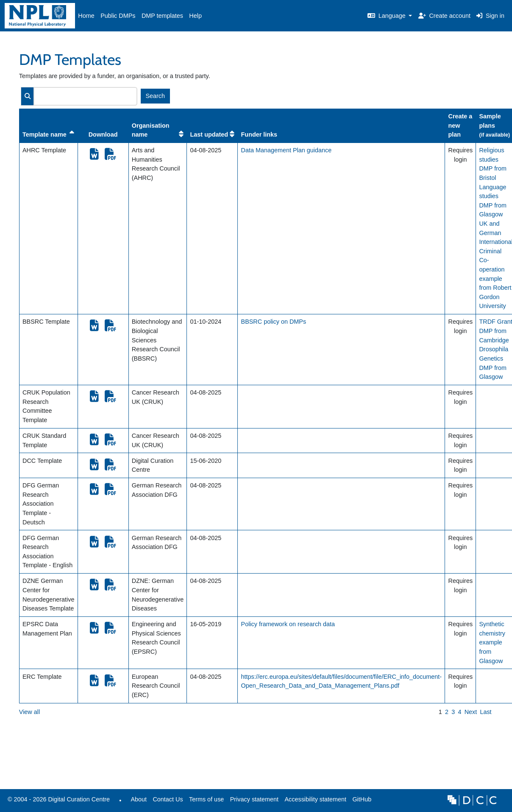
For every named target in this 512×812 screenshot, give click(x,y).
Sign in (490, 16)
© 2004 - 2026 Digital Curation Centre (57, 802)
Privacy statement (254, 799)
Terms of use (206, 799)
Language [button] (387, 16)
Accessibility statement (315, 799)
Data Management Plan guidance (287, 150)
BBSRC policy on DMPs (274, 322)
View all (29, 712)
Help (195, 16)
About (139, 799)
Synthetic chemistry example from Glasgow (492, 642)
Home (86, 16)
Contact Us (168, 799)
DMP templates (162, 16)
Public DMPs (118, 16)
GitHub (360, 802)
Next (471, 712)
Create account (444, 16)
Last (486, 712)
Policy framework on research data (288, 624)
